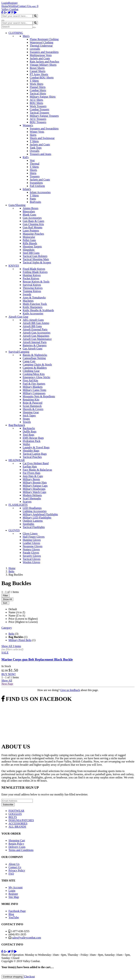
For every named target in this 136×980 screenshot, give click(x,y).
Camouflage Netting (34, 358)
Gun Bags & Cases (33, 221)
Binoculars (29, 211)
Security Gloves (32, 556)
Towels (27, 422)
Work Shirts (37, 84)
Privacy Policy (17, 870)
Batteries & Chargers (35, 345)
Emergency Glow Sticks (36, 377)
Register (13, 3)
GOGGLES (15, 814)
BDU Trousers (38, 122)
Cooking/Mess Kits (34, 374)
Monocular (29, 237)
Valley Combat (10, 9)
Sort (5, 603)
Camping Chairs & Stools (37, 364)
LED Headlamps (32, 508)
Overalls (35, 151)
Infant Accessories (40, 192)
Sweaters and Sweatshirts (44, 52)
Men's (26, 36)
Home (5, 6)
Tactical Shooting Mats (36, 259)
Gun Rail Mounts (32, 227)
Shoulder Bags (31, 451)
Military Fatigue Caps (35, 486)
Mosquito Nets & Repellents (39, 396)
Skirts (33, 135)
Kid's (26, 157)
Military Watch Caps (34, 492)
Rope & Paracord (32, 403)
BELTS (13, 817)
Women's (28, 125)
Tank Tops (36, 148)
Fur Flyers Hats (32, 473)
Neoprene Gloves (33, 546)
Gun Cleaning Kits (33, 224)
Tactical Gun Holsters (35, 256)
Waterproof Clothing (41, 42)
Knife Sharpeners (33, 307)
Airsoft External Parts (35, 329)
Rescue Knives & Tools (36, 282)
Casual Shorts (38, 71)
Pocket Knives (31, 278)
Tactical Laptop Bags (35, 454)
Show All (7, 599)
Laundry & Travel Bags (36, 447)
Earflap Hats (30, 467)
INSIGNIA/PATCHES (21, 820)
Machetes (28, 301)
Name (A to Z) (17, 612)
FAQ (11, 874)
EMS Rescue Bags (33, 438)
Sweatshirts (36, 183)
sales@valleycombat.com (27, 938)
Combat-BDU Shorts (42, 78)
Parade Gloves (31, 553)
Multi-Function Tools (35, 304)
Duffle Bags (29, 431)
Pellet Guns (29, 240)
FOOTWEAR (16, 811)
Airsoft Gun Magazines (36, 336)
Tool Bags (28, 435)
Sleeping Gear (31, 412)
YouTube (14, 917)
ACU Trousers (38, 119)
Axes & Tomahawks (34, 298)
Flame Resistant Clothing (44, 39)
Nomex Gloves (31, 549)
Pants (33, 199)
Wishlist (13, 6)
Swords (27, 294)
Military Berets (31, 479)
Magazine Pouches (33, 234)
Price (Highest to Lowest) (23, 622)
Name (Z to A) (17, 616)
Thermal (35, 164)
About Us (14, 864)
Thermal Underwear (41, 46)
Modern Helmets (32, 495)
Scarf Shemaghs (32, 498)
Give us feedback (70, 690)
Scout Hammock (32, 406)
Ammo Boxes (30, 208)
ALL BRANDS (17, 827)
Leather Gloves (31, 543)
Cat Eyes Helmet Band (36, 463)
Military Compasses (34, 393)
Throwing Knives (33, 288)
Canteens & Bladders (35, 368)
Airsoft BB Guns (32, 326)
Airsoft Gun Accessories (36, 333)
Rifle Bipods (30, 243)
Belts (11, 634)
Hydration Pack (32, 441)
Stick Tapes (29, 416)
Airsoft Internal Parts (35, 342)
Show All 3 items (11, 646)
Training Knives (32, 291)
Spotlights (28, 524)
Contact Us (24, 6)
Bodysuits (35, 202)
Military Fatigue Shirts (43, 97)
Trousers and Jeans (40, 154)
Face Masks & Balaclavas (37, 470)
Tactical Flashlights (34, 527)
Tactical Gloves (32, 559)
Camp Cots (29, 361)
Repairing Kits (31, 400)
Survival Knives (32, 285)
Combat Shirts (38, 90)
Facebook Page (17, 911)
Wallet (26, 444)
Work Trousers (38, 106)
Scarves (27, 502)
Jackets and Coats (40, 58)
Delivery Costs (17, 847)
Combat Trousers (39, 109)
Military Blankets (33, 387)
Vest (32, 160)
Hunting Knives (32, 275)
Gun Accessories (32, 218)
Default (13, 609)
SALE (5, 653)
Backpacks (29, 428)
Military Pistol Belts (20, 640)
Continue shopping (13, 977)
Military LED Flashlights (37, 518)
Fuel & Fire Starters (34, 384)
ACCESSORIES (18, 823)
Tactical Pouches (32, 457)
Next (7, 684)
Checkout (29, 977)
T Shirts (34, 81)
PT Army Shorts (39, 74)
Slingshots (29, 250)
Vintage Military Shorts (43, 65)
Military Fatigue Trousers (44, 116)
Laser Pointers (31, 231)
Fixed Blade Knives (34, 269)
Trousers (35, 176)
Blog (11, 914)
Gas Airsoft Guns (32, 349)
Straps (26, 419)
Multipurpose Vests (41, 55)
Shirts (33, 173)
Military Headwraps (34, 489)
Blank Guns (29, 215)
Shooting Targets (32, 247)
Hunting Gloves (32, 540)
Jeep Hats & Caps (33, 476)
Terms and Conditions (21, 850)
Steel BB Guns (31, 253)
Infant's (27, 189)
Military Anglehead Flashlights (40, 514)
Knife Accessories (33, 313)
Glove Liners (30, 533)
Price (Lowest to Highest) (23, 619)
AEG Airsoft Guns (33, 320)
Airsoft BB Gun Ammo (36, 323)
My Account (16, 887)
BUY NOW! (9, 674)
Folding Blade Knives (35, 272)
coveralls (35, 49)
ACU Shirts (36, 100)
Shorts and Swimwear (42, 138)
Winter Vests (37, 132)
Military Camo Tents (34, 390)
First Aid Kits (30, 380)
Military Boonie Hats (35, 482)
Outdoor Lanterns (33, 521)
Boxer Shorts (37, 68)
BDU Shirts (36, 103)
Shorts (33, 170)
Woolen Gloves (31, 562)
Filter (5, 595)
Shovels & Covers (33, 409)
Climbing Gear (31, 371)
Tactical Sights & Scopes (37, 262)
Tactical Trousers (39, 113)
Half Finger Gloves (34, 537)
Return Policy (16, 844)
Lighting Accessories (35, 511)
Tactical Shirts (38, 93)
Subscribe (8, 805)
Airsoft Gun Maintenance (37, 339)
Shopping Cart (17, 840)
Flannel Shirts (38, 87)
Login (5, 3)
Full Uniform (37, 186)
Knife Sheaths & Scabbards (38, 310)
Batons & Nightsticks (35, 355)
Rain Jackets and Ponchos (44, 62)
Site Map (14, 897)
